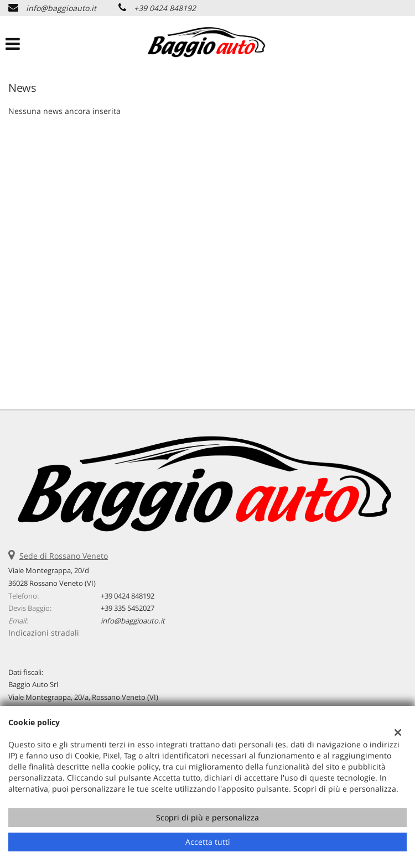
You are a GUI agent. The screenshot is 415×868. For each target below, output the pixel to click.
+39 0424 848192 (165, 8)
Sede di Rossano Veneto (64, 556)
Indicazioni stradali (44, 633)
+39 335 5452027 (128, 608)
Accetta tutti (208, 842)
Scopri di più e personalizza (207, 817)
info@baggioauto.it (61, 8)
